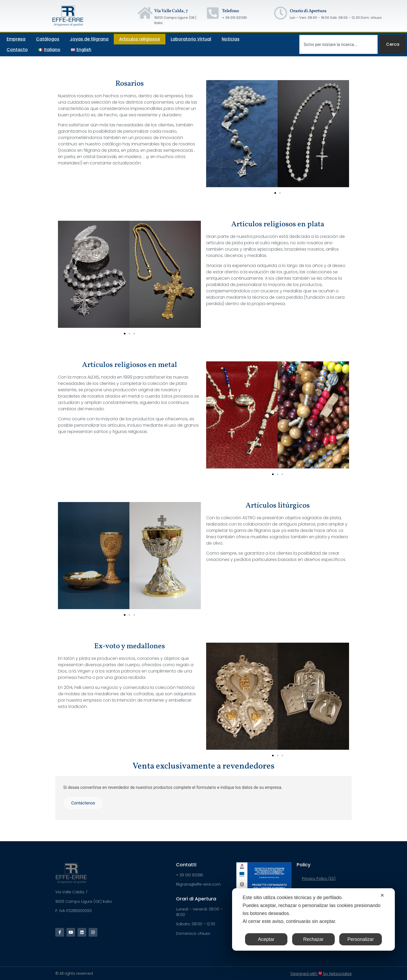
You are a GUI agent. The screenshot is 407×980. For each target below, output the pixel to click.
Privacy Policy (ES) (319, 878)
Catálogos (48, 39)
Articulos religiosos (140, 39)
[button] (275, 193)
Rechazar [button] (313, 939)
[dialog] (313, 919)
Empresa (16, 39)
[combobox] (338, 44)
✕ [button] (382, 895)
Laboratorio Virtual (191, 39)
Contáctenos (83, 803)
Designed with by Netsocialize (321, 974)
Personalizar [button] (361, 939)
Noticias (231, 39)
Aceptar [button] (266, 939)
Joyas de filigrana (89, 39)
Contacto (17, 50)
